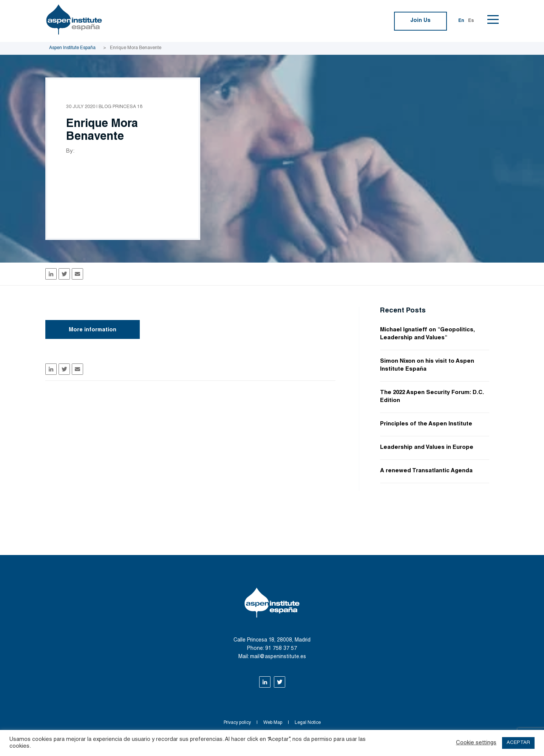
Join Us (420, 21)
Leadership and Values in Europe (427, 448)
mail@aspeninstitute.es (278, 657)
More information (93, 330)
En (461, 21)
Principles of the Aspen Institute (426, 424)
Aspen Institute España (72, 48)
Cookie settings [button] (476, 743)
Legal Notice (308, 723)
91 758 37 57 (281, 649)
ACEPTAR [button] (518, 743)
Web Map (273, 723)
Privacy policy (237, 723)
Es (471, 21)
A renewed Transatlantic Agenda (426, 471)
